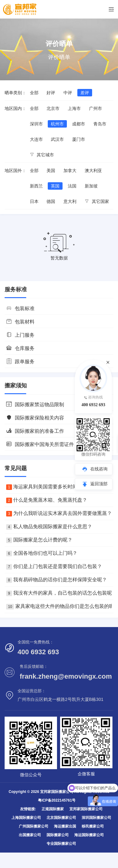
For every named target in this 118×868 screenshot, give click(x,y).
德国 (51, 201)
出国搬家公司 (30, 835)
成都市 (79, 124)
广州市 (96, 108)
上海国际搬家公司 (26, 818)
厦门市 (79, 139)
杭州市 (57, 124)
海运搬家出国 (65, 826)
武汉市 (57, 139)
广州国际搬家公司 (34, 826)
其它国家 (97, 201)
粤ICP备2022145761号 (57, 800)
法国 (72, 186)
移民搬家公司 (93, 826)
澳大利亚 (93, 171)
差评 (85, 93)
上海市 (74, 108)
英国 (55, 186)
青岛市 (100, 124)
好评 (51, 93)
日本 (34, 201)
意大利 (70, 201)
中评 (68, 93)
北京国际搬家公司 (61, 818)
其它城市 (42, 155)
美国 (51, 171)
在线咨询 (99, 469)
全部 (34, 93)
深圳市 (36, 124)
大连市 (36, 139)
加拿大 (70, 171)
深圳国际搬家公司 (96, 818)
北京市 (53, 108)
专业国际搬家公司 (61, 844)
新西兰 (36, 186)
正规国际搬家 (53, 809)
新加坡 (91, 186)
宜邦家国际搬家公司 (86, 809)
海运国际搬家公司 (89, 835)
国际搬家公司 (58, 835)
